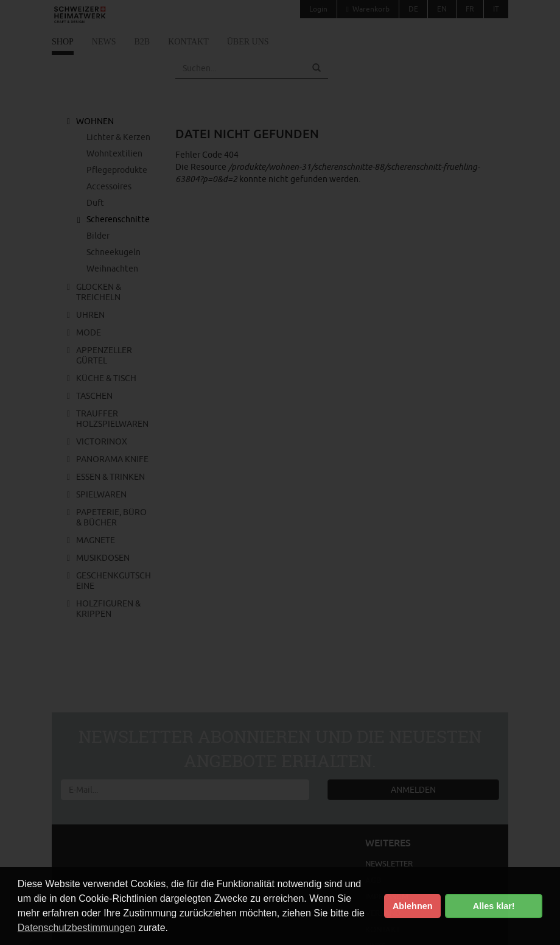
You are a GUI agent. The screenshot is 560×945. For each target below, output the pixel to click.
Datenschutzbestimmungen (77, 928)
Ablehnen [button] (413, 906)
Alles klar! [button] (494, 906)
